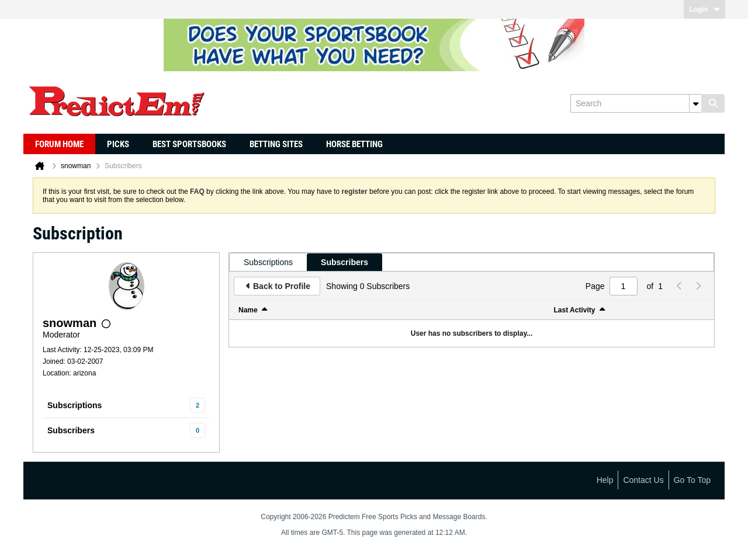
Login (704, 9)
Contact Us (643, 480)
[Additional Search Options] (695, 103)
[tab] (268, 262)
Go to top (692, 480)
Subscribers (71, 430)
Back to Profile (282, 286)
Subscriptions (75, 405)
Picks (118, 144)
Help (605, 480)
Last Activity (575, 310)
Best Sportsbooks (189, 144)
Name (248, 310)
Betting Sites (276, 144)
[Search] (636, 103)
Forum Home (59, 144)
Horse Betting (354, 144)
